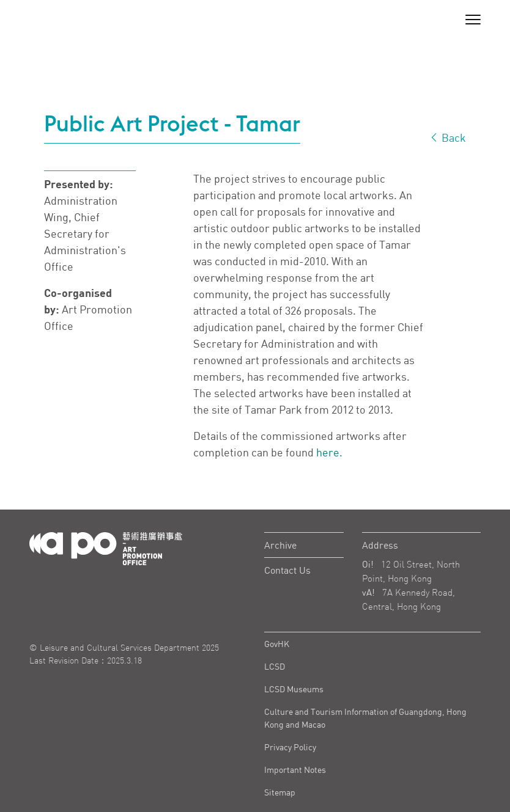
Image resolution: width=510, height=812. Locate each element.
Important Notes (295, 770)
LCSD (275, 666)
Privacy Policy (290, 747)
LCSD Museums (294, 689)
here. (329, 452)
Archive (280, 545)
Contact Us (287, 570)
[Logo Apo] (106, 548)
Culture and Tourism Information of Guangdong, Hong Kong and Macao (365, 718)
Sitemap (280, 792)
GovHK (277, 644)
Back (448, 137)
